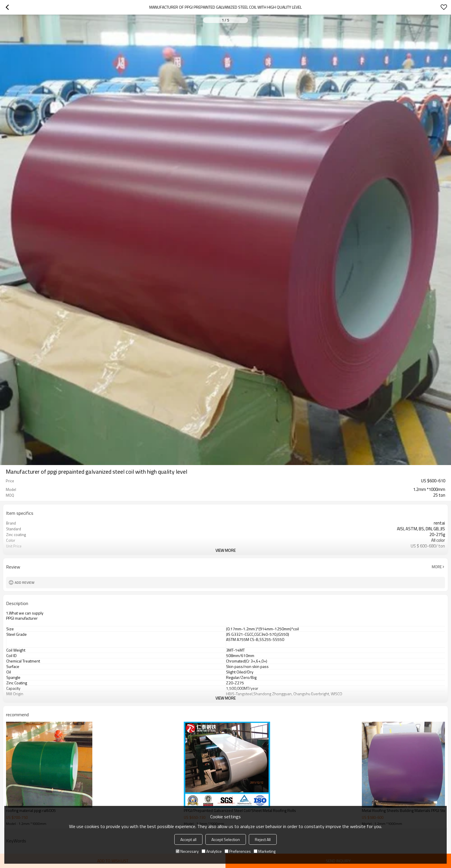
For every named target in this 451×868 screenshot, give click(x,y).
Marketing (265, 851)
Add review (25, 582)
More (437, 567)
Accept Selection (226, 839)
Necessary (187, 851)
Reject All (263, 839)
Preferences (238, 851)
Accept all (188, 839)
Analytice (212, 851)
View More (225, 550)
